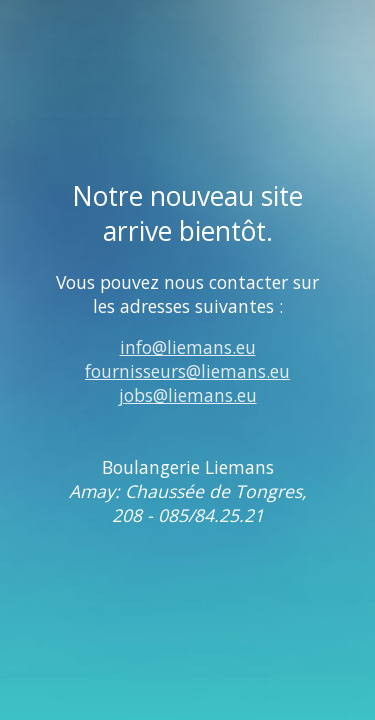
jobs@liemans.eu (188, 395)
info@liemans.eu (188, 347)
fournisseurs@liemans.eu (187, 371)
